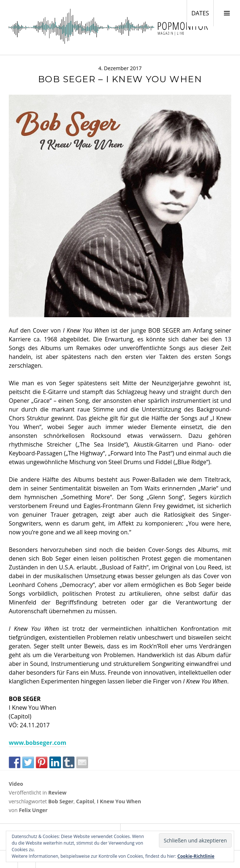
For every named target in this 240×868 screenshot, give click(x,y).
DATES (202, 13)
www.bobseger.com (37, 743)
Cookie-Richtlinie (196, 856)
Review (57, 793)
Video (16, 784)
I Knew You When (119, 801)
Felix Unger (33, 810)
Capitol (85, 801)
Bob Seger (61, 801)
